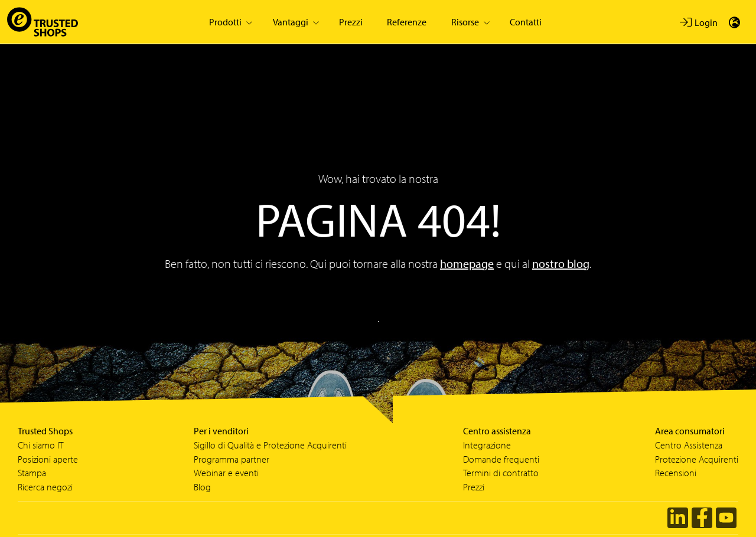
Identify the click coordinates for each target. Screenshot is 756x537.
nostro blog (561, 263)
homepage (467, 263)
